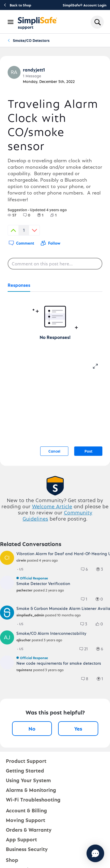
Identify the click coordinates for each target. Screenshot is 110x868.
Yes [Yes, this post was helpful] (78, 728)
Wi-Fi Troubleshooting (33, 799)
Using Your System (28, 780)
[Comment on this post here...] (55, 264)
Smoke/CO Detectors (31, 40)
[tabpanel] (55, 316)
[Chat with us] (95, 853)
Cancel (54, 451)
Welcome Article (52, 506)
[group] (12, 215)
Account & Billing (26, 810)
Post (88, 451)
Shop (12, 860)
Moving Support (26, 820)
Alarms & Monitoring (31, 790)
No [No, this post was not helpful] (32, 728)
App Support (21, 839)
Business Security (27, 849)
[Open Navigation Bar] (11, 22)
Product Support (26, 761)
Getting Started (25, 770)
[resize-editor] (98, 365)
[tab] (19, 285)
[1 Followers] (57, 215)
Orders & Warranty (29, 829)
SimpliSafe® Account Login (85, 5)
